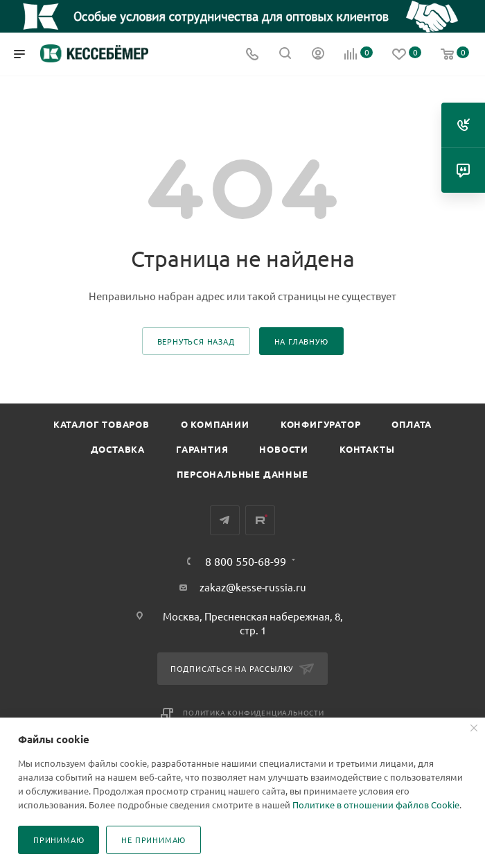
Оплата (412, 424)
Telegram (225, 520)
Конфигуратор (321, 424)
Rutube (260, 520)
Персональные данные (242, 474)
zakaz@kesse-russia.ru (253, 587)
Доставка (118, 449)
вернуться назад (196, 341)
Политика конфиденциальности (254, 712)
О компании (215, 424)
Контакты (367, 449)
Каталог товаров (102, 424)
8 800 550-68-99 (246, 561)
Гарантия (202, 449)
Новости (284, 449)
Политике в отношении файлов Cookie (376, 805)
